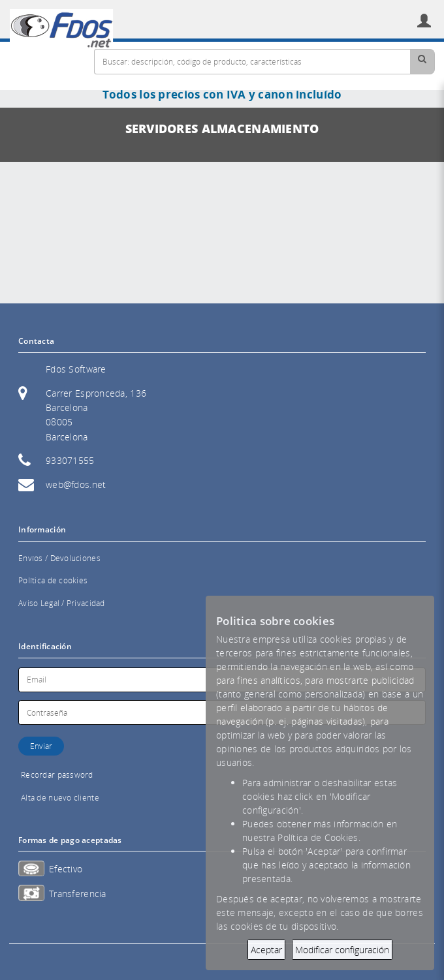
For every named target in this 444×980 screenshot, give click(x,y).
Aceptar (266, 950)
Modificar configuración (342, 950)
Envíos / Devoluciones (59, 558)
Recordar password (57, 775)
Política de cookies (53, 580)
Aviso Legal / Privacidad (62, 603)
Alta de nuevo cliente (60, 798)
